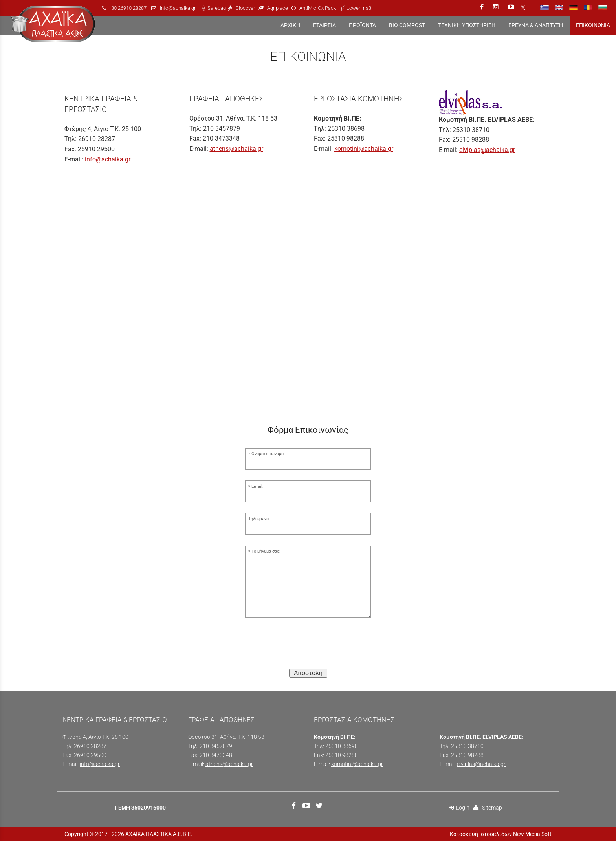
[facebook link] (483, 7)
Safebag (217, 8)
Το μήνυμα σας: (266, 551)
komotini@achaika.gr (364, 149)
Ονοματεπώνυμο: (268, 454)
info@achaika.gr (178, 8)
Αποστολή (308, 673)
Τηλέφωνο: (259, 519)
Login (459, 808)
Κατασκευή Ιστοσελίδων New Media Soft (501, 834)
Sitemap (488, 808)
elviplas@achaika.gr (487, 150)
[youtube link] (512, 7)
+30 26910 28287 (127, 8)
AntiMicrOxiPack (318, 8)
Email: (258, 486)
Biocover (245, 8)
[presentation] (308, 647)
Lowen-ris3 (359, 8)
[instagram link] (497, 7)
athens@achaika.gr (236, 149)
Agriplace (278, 8)
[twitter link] (320, 807)
